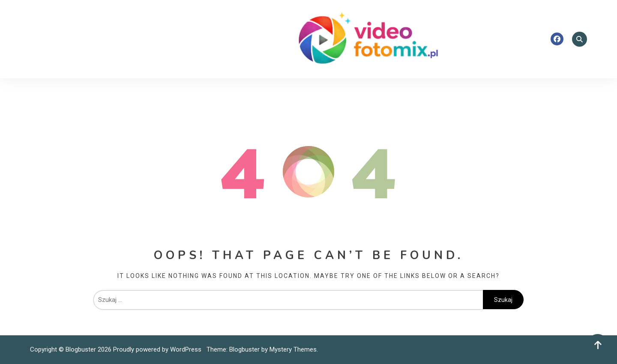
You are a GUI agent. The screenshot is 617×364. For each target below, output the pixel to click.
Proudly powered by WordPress (158, 349)
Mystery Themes (293, 349)
